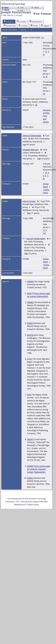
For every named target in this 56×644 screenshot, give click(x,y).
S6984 (30, 281)
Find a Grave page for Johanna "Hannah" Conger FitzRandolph (38, 469)
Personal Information (10, 30)
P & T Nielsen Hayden (32, 505)
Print (38, 14)
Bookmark (47, 14)
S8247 (30, 439)
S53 (29, 395)
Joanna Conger (29, 201)
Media (37, 8)
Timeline (23, 26)
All (31, 30)
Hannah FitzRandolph (36, 239)
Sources (23, 30)
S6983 (30, 466)
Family (34, 26)
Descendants (36, 22)
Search (7, 10)
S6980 (30, 302)
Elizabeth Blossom (31, 150)
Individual (9, 22)
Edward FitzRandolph (32, 136)
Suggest (45, 26)
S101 (30, 359)
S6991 (30, 323)
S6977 (30, 293)
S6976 (30, 335)
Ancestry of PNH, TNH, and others (47, 116)
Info (22, 11)
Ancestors (22, 22)
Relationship (10, 26)
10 (44, 233)
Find (22, 8)
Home (6, 8)
